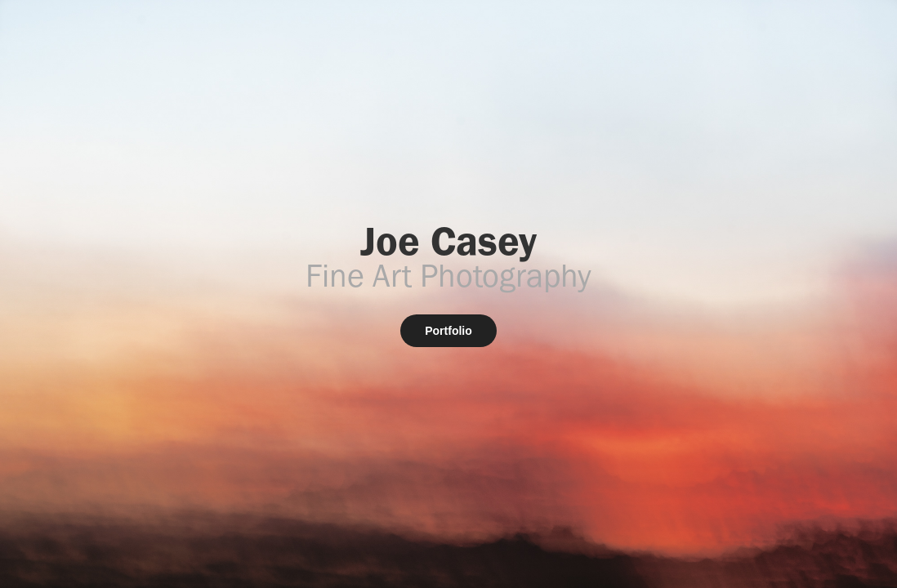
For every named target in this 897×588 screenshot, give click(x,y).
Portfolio (448, 331)
